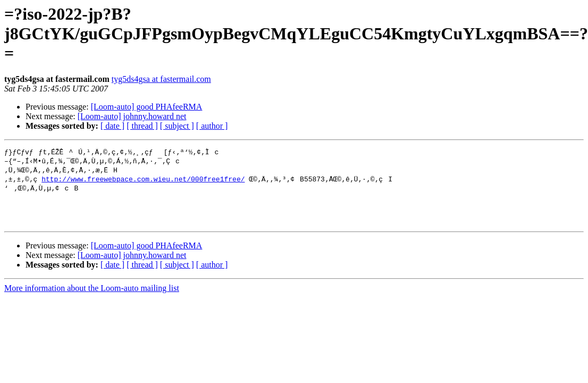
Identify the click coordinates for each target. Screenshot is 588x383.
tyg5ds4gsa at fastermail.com (161, 79)
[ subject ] (177, 126)
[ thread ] (142, 126)
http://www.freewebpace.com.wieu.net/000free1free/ (143, 181)
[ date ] (112, 126)
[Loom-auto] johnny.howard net (132, 116)
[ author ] (212, 126)
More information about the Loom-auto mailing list (92, 297)
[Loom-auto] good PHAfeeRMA (147, 107)
